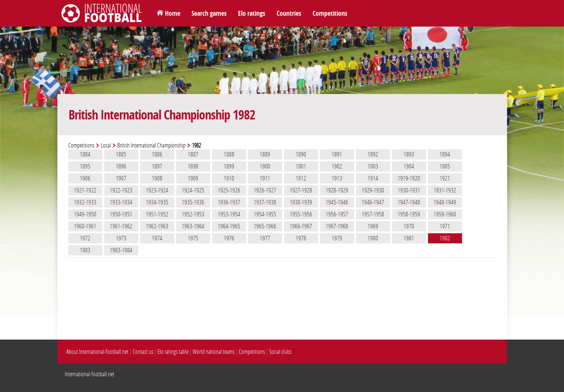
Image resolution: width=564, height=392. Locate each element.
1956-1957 (337, 214)
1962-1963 (157, 226)
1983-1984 (121, 250)
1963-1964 (193, 226)
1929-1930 (373, 190)
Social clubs (280, 352)
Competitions (330, 13)
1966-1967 (301, 226)
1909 (193, 178)
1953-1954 (229, 214)
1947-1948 (409, 202)
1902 (337, 166)
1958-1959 (409, 214)
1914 (373, 178)
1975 (193, 238)
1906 (85, 178)
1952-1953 (193, 214)
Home (173, 13)
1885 (121, 154)
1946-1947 (373, 202)
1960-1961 (85, 226)
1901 (301, 166)
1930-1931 (409, 190)
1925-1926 (229, 190)
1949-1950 (85, 214)
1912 (301, 178)
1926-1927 (265, 190)
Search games (209, 13)
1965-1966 (265, 226)
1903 (373, 166)
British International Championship (151, 145)
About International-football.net (97, 352)
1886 (157, 154)
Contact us (143, 352)
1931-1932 (445, 190)
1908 (157, 178)
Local (106, 145)
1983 (85, 250)
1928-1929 (337, 190)
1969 (373, 226)
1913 (337, 178)
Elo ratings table (173, 352)
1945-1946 (337, 202)
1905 (445, 166)
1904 (409, 166)
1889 (265, 154)
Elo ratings (252, 13)
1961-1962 (121, 226)
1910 (229, 178)
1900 (265, 166)
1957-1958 (373, 214)
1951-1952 (157, 214)
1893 (409, 154)
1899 (229, 166)
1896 (121, 166)
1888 (229, 154)
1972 (85, 238)
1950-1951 (121, 214)
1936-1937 (229, 202)
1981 (409, 238)
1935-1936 (193, 202)
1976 (229, 238)
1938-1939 (301, 202)
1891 (337, 154)
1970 (409, 226)
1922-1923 (121, 190)
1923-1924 (157, 190)
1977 (265, 238)
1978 (301, 238)
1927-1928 (301, 190)
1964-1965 (229, 226)
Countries (289, 13)
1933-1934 (121, 202)
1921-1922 (85, 190)
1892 (373, 154)
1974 (157, 238)
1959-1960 (445, 214)
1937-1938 (265, 202)
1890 (301, 154)
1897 (157, 166)
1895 (85, 166)
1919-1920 (409, 178)
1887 (193, 154)
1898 (193, 166)
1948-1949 (445, 202)
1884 (85, 154)
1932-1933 (85, 202)
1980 (373, 238)
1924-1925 (193, 190)
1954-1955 (265, 214)
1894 (445, 154)
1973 (121, 238)
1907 (121, 178)
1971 (445, 226)
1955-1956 (301, 214)
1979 (337, 238)
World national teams (214, 352)
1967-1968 (337, 226)
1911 (265, 178)
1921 (445, 178)
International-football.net (90, 374)
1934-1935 (157, 202)
